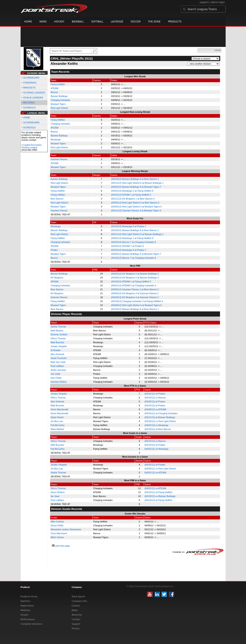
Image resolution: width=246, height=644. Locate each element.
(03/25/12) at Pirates (155, 402)
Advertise (77, 615)
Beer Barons (57, 199)
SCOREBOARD (31, 78)
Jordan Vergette (59, 346)
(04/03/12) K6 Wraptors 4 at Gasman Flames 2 (135, 293)
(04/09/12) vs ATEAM (155, 409)
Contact (76, 619)
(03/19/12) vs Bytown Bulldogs (160, 496)
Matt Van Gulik (58, 362)
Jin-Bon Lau (57, 421)
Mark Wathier (57, 429)
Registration (27, 606)
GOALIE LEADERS (33, 98)
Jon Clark (56, 374)
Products (175, 21)
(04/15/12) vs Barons (155, 398)
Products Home (29, 596)
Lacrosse (117, 21)
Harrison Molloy (59, 382)
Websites (25, 610)
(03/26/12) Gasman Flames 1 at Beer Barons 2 (135, 289)
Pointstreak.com (54, 9)
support (204, 2)
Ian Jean (55, 496)
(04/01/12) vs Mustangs (156, 425)
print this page (63, 546)
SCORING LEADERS (34, 93)
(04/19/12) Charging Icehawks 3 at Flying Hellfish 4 (137, 301)
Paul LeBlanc (57, 366)
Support (76, 624)
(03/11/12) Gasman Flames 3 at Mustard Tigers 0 (136, 211)
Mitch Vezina (57, 537)
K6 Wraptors (57, 278)
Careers (76, 606)
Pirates (54, 250)
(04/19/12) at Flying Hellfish (158, 500)
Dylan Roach (57, 417)
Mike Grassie (57, 522)
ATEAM (55, 88)
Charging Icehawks (61, 100)
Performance (28, 619)
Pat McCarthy (58, 425)
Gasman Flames (59, 159)
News (43, 21)
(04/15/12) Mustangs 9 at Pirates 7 (129, 226)
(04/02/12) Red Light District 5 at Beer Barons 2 (135, 203)
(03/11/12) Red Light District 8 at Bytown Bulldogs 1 (137, 183)
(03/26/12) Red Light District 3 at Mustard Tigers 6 (136, 207)
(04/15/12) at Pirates (155, 394)
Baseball (78, 21)
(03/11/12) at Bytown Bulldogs (160, 417)
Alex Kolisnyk (57, 354)
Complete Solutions (31, 624)
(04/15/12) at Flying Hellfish (158, 492)
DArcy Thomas (58, 338)
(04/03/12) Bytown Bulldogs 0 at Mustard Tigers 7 (136, 187)
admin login (218, 2)
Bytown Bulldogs (59, 96)
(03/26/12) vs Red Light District (160, 421)
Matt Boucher (57, 342)
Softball (97, 21)
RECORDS (29, 103)
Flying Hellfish (58, 84)
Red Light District (59, 108)
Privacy (76, 628)
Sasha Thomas (58, 327)
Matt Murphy (57, 331)
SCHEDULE (30, 108)
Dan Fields (56, 378)
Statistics (25, 601)
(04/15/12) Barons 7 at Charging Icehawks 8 (133, 242)
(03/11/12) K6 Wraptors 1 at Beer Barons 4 (133, 199)
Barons (54, 92)
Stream (24, 615)
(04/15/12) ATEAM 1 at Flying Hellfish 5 (131, 195)
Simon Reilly (57, 525)
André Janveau (58, 370)
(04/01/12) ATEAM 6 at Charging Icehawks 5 (134, 285)
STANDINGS (30, 83)
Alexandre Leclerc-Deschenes (66, 529)
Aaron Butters (58, 492)
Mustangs (56, 140)
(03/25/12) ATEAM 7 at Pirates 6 (127, 246)
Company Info (79, 601)
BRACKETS (29, 88)
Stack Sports (78, 596)
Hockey (59, 21)
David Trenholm (59, 358)
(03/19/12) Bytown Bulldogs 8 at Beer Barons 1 (135, 179)
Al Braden (56, 350)
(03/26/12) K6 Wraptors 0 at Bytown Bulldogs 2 (135, 274)
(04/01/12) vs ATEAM (155, 473)
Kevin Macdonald (59, 409)
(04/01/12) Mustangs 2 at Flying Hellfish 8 (132, 191)
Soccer (136, 21)
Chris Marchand (59, 533)
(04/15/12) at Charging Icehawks (161, 413)
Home (28, 21)
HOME (27, 118)
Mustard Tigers (58, 104)
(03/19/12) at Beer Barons (158, 429)
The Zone (154, 21)
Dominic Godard (59, 334)
